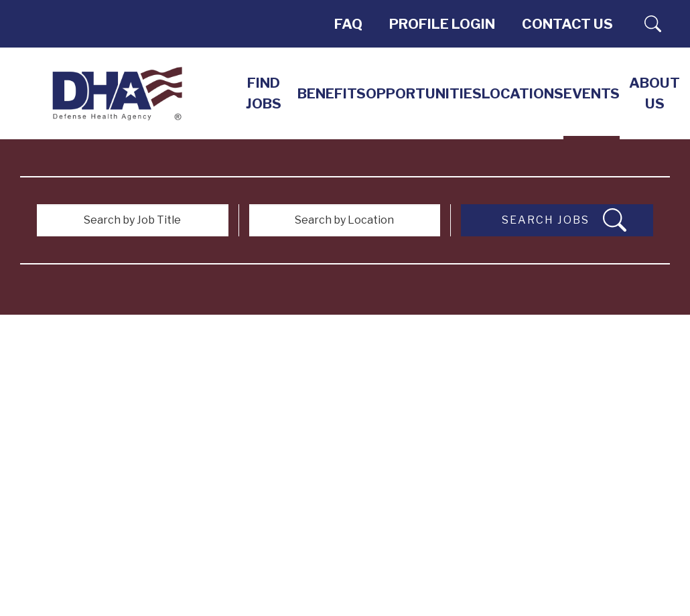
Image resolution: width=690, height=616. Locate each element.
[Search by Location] (345, 220)
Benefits (332, 93)
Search (653, 24)
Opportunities (424, 93)
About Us (654, 93)
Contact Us (567, 24)
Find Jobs (264, 93)
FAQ (348, 24)
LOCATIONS (523, 93)
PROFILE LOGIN (442, 24)
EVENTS (592, 93)
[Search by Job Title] (133, 220)
